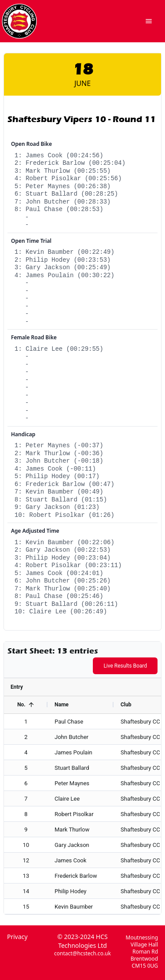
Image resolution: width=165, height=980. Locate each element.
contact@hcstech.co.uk (82, 954)
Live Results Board (125, 666)
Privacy (17, 937)
